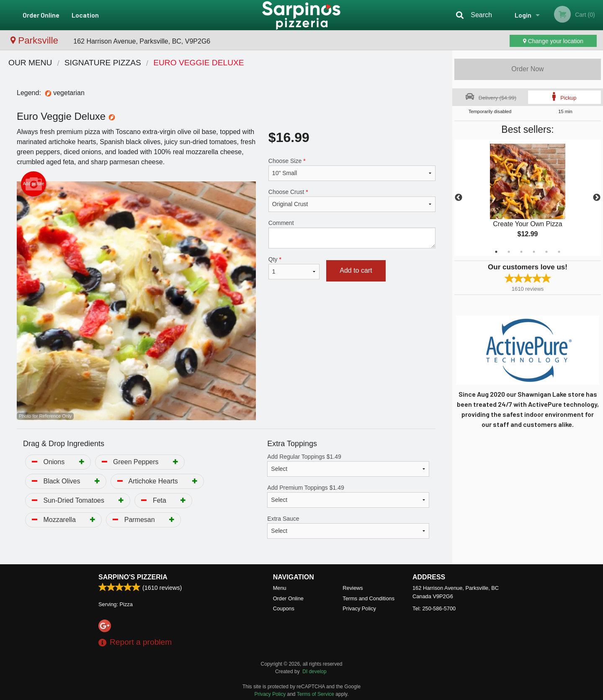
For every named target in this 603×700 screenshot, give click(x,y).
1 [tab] (496, 252)
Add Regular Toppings (348, 465)
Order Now (527, 69)
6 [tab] (559, 252)
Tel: (434, 608)
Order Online (41, 15)
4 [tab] (534, 252)
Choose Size (352, 169)
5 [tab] (546, 252)
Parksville (36, 40)
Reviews (353, 588)
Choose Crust (352, 200)
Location (85, 15)
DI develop (314, 672)
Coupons (284, 608)
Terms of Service (316, 694)
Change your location (553, 41)
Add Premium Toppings (348, 496)
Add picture (34, 184)
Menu (280, 588)
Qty (294, 268)
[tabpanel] (528, 198)
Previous (459, 198)
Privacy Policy (359, 608)
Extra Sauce (348, 527)
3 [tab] (521, 252)
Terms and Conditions (368, 598)
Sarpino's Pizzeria (133, 577)
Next (597, 198)
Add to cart (356, 270)
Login (523, 15)
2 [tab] (509, 252)
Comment (352, 234)
